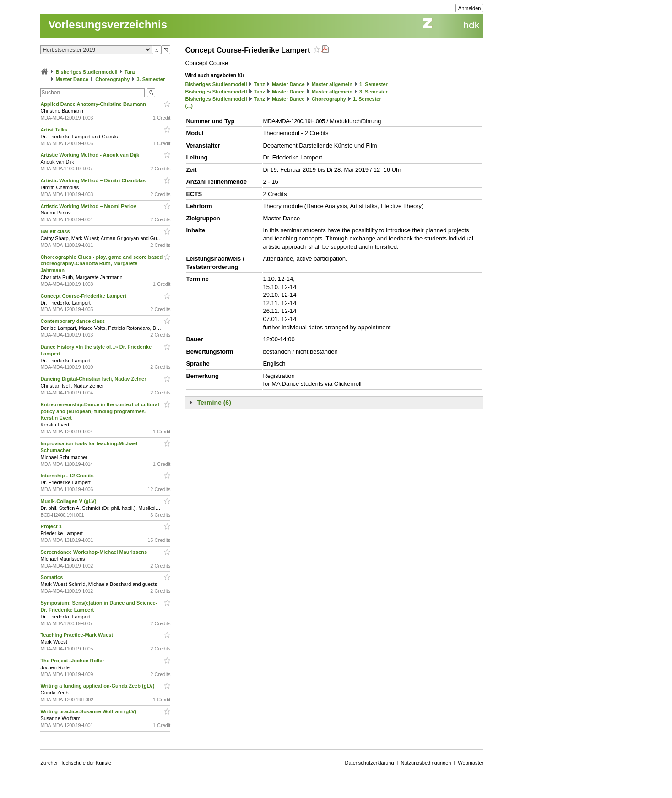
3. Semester (151, 79)
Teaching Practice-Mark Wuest (77, 635)
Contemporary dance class (73, 321)
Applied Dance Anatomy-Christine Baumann (94, 104)
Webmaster (471, 763)
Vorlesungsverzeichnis (108, 25)
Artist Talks (54, 130)
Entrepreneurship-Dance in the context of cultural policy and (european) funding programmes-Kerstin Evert (100, 411)
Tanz (130, 72)
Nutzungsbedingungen (426, 763)
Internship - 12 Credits (68, 476)
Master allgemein (332, 84)
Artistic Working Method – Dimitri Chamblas (94, 180)
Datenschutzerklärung (370, 763)
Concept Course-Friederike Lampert (84, 296)
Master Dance (72, 79)
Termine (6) (214, 403)
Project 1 (52, 526)
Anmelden (470, 8)
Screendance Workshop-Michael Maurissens (94, 552)
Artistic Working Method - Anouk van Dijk (90, 155)
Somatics (52, 577)
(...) (189, 106)
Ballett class (56, 231)
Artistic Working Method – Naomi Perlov (89, 206)
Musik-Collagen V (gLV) (69, 501)
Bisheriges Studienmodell (87, 72)
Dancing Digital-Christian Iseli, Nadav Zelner (94, 379)
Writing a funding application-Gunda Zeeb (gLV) (98, 686)
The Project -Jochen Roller (73, 661)
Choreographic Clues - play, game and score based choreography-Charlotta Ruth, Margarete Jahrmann (101, 264)
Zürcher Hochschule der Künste (76, 763)
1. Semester (374, 84)
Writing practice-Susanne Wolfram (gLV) (89, 711)
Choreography (112, 79)
